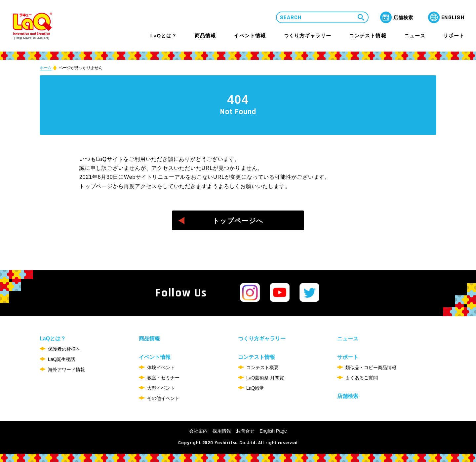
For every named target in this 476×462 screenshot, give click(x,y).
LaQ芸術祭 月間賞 (265, 378)
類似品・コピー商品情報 (371, 367)
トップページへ (238, 221)
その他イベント (163, 398)
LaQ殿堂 (255, 388)
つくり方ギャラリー (307, 36)
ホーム (46, 68)
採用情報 (222, 431)
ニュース (415, 36)
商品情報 (205, 36)
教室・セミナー (163, 378)
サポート (454, 36)
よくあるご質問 (362, 378)
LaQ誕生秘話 (61, 359)
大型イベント (161, 388)
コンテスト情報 (368, 36)
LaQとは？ (164, 36)
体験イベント (161, 367)
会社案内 (198, 431)
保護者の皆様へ (64, 349)
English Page (273, 431)
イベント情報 (250, 36)
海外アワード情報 (66, 369)
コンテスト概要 (262, 367)
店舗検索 (348, 396)
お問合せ (245, 431)
